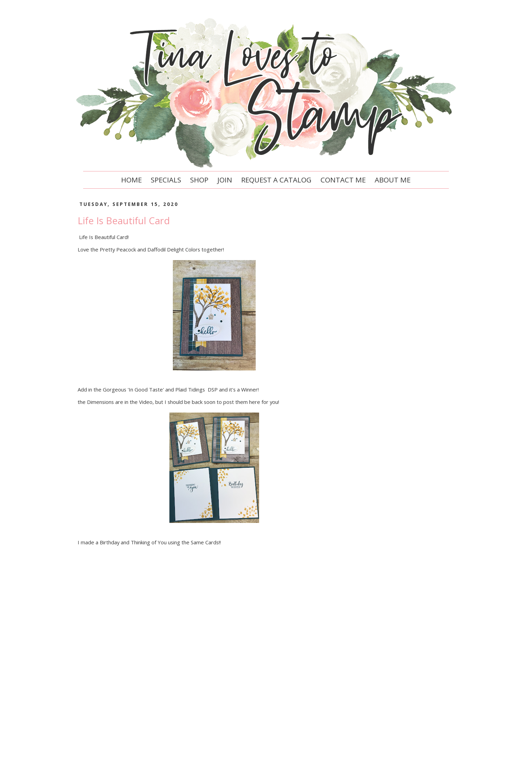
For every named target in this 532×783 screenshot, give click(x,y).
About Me (393, 180)
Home (131, 180)
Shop (199, 180)
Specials (166, 180)
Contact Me (343, 180)
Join (225, 180)
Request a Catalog (276, 180)
